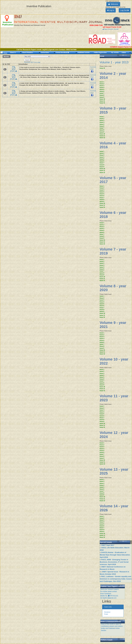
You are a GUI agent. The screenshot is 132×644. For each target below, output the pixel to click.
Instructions (45, 52)
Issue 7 (102, 93)
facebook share (93, 69)
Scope (106, 614)
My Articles (115, 52)
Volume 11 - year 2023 (114, 398)
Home (4, 53)
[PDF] (14, 70)
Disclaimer (107, 612)
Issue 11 (102, 101)
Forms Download (62, 52)
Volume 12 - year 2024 (114, 435)
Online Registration (100, 52)
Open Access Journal (111, 29)
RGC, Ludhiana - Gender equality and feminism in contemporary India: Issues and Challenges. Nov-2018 (116, 579)
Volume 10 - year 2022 (114, 361)
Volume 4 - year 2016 (113, 145)
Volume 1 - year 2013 (114, 62)
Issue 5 (102, 90)
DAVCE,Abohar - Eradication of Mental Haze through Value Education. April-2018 (115, 555)
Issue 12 (102, 68)
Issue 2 (102, 84)
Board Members (28, 52)
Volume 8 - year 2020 (113, 288)
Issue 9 (102, 97)
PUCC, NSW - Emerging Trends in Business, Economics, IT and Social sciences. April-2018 (114, 562)
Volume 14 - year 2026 (114, 508)
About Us (13, 52)
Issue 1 (102, 82)
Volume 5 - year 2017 (113, 180)
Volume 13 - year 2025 (114, 471)
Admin (124, 52)
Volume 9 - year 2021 (113, 325)
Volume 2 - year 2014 (113, 76)
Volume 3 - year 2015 (113, 110)
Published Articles (84, 52)
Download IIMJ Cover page (32, 62)
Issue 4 (102, 87)
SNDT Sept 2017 (108, 545)
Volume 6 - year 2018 (113, 215)
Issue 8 (102, 95)
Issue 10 (102, 99)
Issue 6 (102, 91)
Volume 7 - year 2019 (113, 251)
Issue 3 (102, 86)
